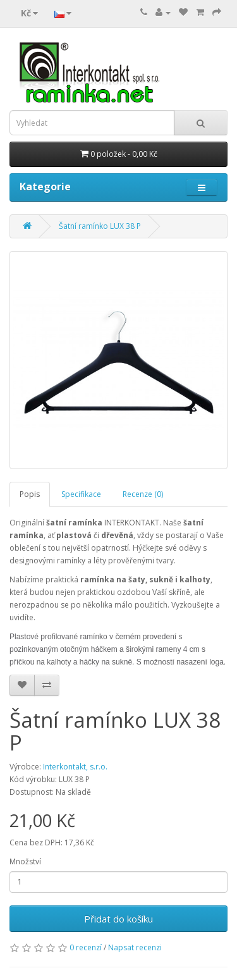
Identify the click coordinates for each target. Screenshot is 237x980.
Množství (25, 861)
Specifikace (81, 494)
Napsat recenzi (135, 947)
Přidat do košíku (118, 919)
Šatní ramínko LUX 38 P (100, 226)
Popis (30, 494)
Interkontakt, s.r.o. (75, 767)
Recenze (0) (143, 494)
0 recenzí (86, 947)
